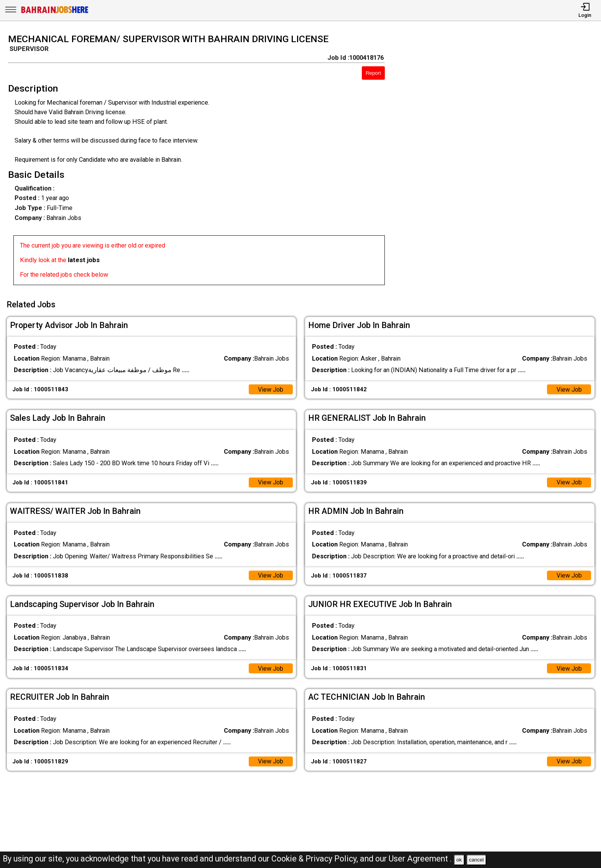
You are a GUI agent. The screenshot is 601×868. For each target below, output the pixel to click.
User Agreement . (420, 859)
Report (373, 73)
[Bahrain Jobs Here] (55, 12)
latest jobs (84, 260)
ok (459, 860)
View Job (270, 388)
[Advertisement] (501, 162)
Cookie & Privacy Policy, (316, 859)
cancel (476, 860)
